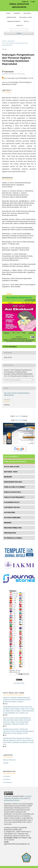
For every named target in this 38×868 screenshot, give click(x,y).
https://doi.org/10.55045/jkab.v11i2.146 (20, 78)
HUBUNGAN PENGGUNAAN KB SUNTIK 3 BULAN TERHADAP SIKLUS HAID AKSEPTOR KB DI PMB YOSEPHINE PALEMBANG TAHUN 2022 (18, 741)
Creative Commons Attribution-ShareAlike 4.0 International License (18, 798)
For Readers (7, 776)
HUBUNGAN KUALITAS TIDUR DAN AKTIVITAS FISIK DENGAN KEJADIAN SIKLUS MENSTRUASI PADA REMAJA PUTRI (18, 731)
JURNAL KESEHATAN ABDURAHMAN (19, 6)
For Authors (7, 779)
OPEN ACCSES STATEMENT (15, 487)
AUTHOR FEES (10, 512)
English (6, 763)
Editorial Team (25, 17)
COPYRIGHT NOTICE (12, 507)
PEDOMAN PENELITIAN (13, 528)
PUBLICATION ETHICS (12, 492)
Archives (27, 13)
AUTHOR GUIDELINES (12, 518)
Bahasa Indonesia (9, 760)
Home (8, 13)
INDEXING (8, 523)
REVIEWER (8, 477)
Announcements (14, 21)
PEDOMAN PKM (10, 533)
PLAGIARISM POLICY (12, 502)
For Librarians (8, 782)
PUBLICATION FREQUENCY (14, 497)
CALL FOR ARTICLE (11, 456)
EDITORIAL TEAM (11, 472)
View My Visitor (19, 683)
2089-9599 (18, 420)
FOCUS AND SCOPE (12, 467)
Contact (20, 25)
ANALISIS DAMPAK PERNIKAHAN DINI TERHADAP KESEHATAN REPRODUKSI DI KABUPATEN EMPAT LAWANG (17, 700)
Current (17, 13)
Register (25, 2)
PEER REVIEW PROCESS (13, 482)
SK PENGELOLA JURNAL (13, 538)
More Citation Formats (13, 380)
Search (19, 33)
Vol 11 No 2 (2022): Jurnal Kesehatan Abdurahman (15, 44)
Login (33, 2)
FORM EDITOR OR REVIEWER (15, 461)
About (27, 21)
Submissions (11, 17)
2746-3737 (18, 416)
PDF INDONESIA (11, 347)
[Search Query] (19, 30)
